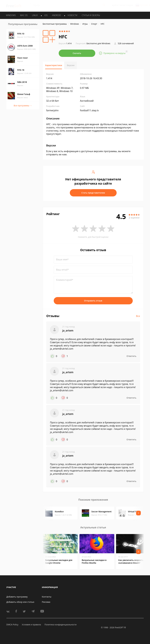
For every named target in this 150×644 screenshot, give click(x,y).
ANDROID (56, 15)
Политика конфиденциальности (61, 625)
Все (138, 316)
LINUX (35, 15)
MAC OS (24, 15)
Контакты (47, 597)
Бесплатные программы (55, 24)
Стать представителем (93, 193)
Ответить (131, 356)
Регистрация (126, 5)
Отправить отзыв (93, 301)
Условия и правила (31, 625)
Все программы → (23, 106)
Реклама (46, 602)
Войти (115, 5)
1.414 (65, 43)
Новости (72, 15)
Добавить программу (17, 597)
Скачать (77, 53)
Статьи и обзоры (91, 15)
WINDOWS (11, 15)
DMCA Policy (12, 625)
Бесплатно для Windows (98, 43)
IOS (46, 15)
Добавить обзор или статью (20, 602)
